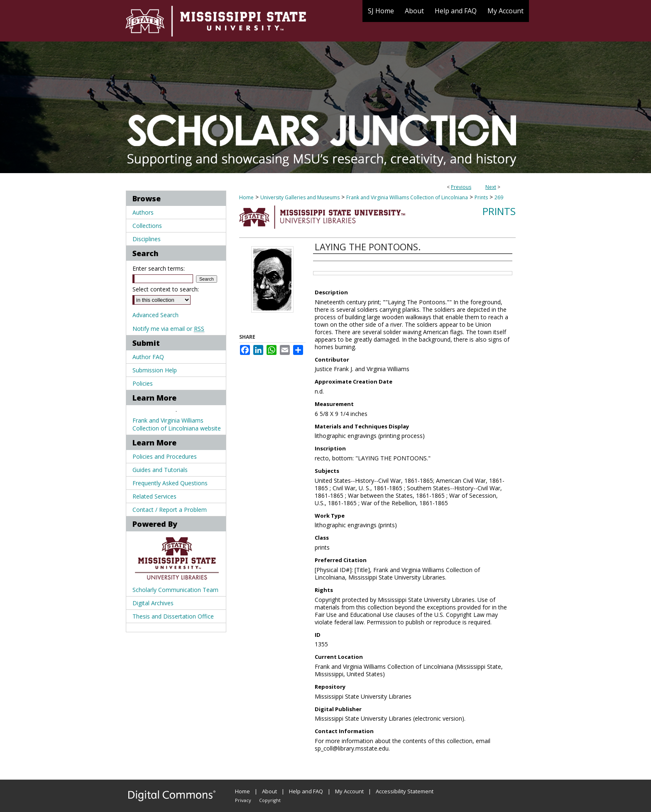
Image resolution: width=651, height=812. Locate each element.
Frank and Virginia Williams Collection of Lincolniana (407, 197)
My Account (349, 791)
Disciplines (147, 239)
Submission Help (155, 370)
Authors (143, 212)
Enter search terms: (159, 268)
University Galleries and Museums (300, 197)
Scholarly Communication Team (175, 590)
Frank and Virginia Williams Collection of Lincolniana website (177, 424)
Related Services (154, 496)
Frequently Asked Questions (170, 483)
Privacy (243, 800)
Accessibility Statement (405, 791)
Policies (143, 383)
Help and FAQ (306, 791)
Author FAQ (148, 357)
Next (491, 187)
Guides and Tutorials (160, 470)
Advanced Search (155, 315)
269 (499, 197)
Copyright (270, 800)
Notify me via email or (168, 329)
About (269, 791)
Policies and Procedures (165, 456)
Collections (147, 226)
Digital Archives (153, 603)
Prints (481, 197)
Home (246, 197)
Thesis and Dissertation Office (173, 616)
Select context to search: (166, 289)
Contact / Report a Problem (170, 510)
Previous (461, 187)
